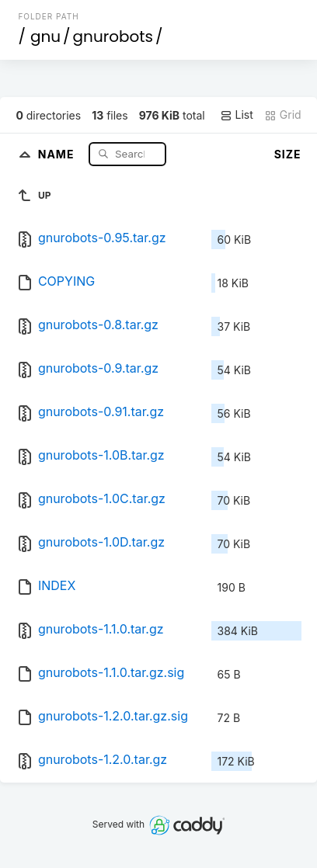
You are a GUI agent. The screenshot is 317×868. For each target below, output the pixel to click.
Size (288, 154)
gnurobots (113, 36)
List (237, 115)
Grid (283, 115)
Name (58, 153)
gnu (45, 36)
